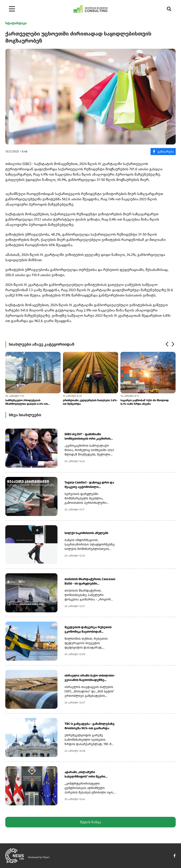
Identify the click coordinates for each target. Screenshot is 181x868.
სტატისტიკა (16, 23)
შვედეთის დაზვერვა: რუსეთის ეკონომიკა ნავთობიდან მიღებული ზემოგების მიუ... (88, 630)
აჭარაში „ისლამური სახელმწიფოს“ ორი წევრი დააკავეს (85, 775)
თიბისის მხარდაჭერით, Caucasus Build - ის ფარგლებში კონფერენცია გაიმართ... (90, 582)
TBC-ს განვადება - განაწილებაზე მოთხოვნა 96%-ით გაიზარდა (90, 726)
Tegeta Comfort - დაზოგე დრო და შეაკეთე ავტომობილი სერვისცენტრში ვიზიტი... (89, 485)
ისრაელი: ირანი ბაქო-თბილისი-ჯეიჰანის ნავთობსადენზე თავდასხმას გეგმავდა (90, 678)
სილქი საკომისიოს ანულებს (86, 533)
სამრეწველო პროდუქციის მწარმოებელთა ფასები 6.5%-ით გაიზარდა (27, 402)
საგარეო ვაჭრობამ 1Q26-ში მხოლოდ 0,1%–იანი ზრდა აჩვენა (145, 402)
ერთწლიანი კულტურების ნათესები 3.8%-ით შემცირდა (90, 402)
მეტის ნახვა (91, 822)
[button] (167, 344)
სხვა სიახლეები (25, 415)
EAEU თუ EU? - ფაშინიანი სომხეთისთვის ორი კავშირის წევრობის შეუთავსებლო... (88, 437)
